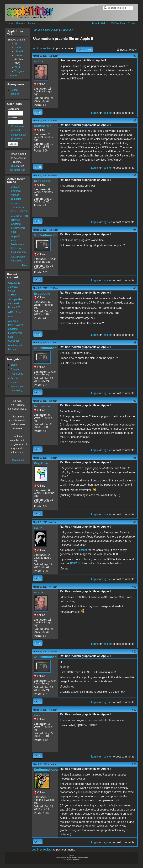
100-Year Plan (117, 23)
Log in (36, 48)
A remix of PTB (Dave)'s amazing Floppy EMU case (19, 224)
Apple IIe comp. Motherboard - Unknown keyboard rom (19, 244)
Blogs (14, 365)
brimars (12, 349)
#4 (135, 230)
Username (14, 109)
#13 (134, 764)
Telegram (20, 71)
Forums (21, 23)
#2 (135, 121)
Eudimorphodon (47, 770)
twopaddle (42, 181)
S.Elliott (12, 295)
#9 (135, 522)
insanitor (41, 715)
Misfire (18, 55)
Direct (14, 166)
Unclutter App (18, 170)
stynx (38, 528)
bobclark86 (14, 307)
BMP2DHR (77, 563)
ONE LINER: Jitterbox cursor (15, 287)
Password (14, 118)
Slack (17, 67)
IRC (17, 44)
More (25, 265)
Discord (19, 51)
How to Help (18, 460)
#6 (135, 343)
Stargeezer (14, 341)
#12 (134, 710)
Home (10, 23)
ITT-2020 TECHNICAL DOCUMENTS (19, 207)
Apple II (66, 30)
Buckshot (81, 550)
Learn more (14, 75)
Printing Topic (16, 346)
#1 (135, 56)
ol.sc (11, 316)
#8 (135, 458)
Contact (132, 23)
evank (39, 61)
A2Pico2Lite (15, 312)
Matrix (18, 48)
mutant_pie (43, 126)
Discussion (52, 30)
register (48, 48)
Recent (32, 23)
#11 (134, 652)
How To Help (99, 23)
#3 (135, 175)
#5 (135, 288)
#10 (134, 587)
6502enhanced (45, 235)
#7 (135, 401)
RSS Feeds (17, 374)
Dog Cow (41, 463)
